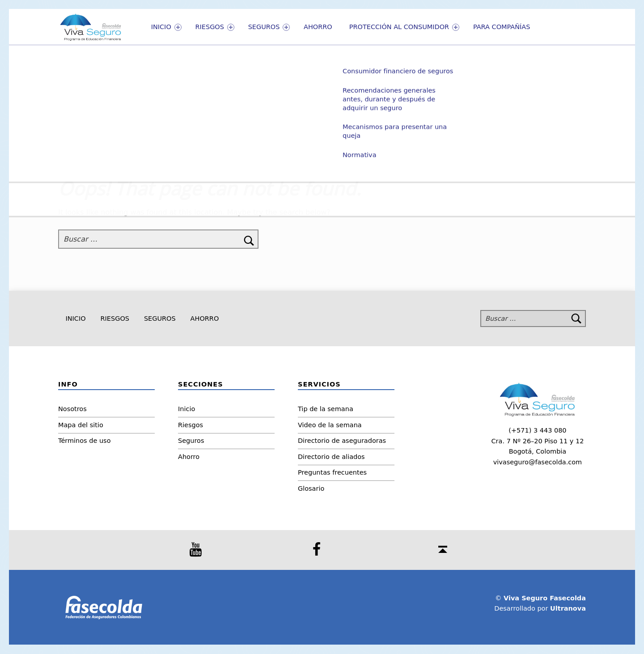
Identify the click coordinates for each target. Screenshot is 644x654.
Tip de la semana (326, 409)
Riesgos (215, 27)
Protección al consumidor (404, 27)
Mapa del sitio (81, 425)
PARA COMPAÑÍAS (502, 27)
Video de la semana (330, 425)
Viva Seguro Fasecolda (545, 598)
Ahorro (318, 27)
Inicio (166, 27)
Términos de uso (85, 441)
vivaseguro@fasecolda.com (538, 462)
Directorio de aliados (331, 457)
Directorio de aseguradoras (342, 441)
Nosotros (72, 409)
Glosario (311, 488)
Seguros (269, 27)
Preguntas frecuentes (332, 472)
